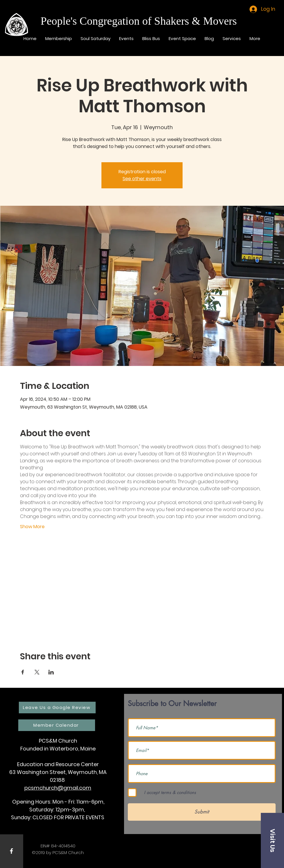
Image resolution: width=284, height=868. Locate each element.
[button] (272, 840)
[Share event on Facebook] (23, 672)
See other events (142, 179)
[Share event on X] (37, 672)
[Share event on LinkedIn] (51, 672)
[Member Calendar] (57, 725)
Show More (32, 527)
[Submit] (202, 812)
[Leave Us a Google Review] (57, 708)
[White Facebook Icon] (11, 851)
